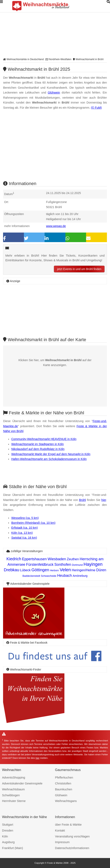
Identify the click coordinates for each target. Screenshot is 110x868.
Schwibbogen (11, 795)
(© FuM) (96, 108)
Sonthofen (63, 565)
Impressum (62, 842)
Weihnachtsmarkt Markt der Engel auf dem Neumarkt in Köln (51, 454)
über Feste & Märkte (68, 825)
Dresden (8, 831)
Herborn (54, 570)
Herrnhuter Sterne (14, 801)
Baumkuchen (64, 789)
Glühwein (54, 93)
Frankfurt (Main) (12, 848)
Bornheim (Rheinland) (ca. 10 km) (33, 523)
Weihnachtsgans (66, 801)
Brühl (82, 500)
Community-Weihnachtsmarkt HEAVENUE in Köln (44, 439)
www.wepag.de (56, 226)
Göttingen (40, 570)
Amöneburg (80, 576)
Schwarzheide (49, 576)
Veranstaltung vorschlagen (72, 836)
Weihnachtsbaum (13, 789)
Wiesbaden (57, 559)
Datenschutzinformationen (72, 848)
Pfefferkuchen (64, 778)
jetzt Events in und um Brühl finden (79, 269)
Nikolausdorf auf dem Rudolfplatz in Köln (38, 449)
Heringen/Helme (84, 570)
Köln (5, 836)
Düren (101, 570)
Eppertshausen (34, 559)
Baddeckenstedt (31, 576)
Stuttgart (8, 825)
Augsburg (8, 842)
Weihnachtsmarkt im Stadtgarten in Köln (38, 444)
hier (104, 500)
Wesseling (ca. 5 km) (25, 518)
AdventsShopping (14, 778)
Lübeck (25, 570)
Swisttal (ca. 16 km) (24, 538)
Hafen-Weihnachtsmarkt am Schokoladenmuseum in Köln (49, 459)
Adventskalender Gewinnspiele (22, 783)
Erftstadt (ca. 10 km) (25, 528)
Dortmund (77, 565)
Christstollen (63, 783)
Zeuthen (73, 559)
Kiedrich (14, 559)
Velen (65, 570)
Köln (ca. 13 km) (22, 533)
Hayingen (93, 564)
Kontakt (60, 831)
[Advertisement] (55, 149)
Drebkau (11, 570)
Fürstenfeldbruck (40, 565)
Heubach (64, 576)
